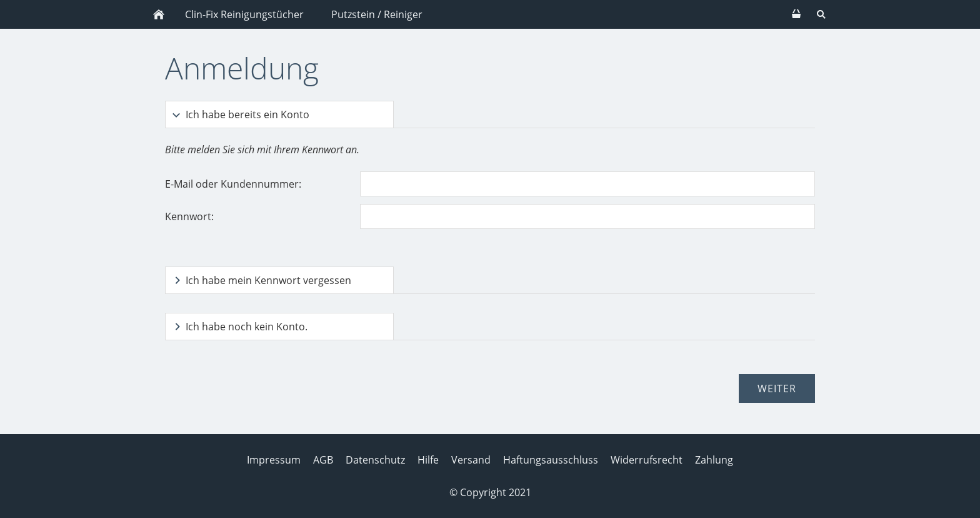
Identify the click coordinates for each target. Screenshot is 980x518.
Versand (471, 460)
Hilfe (428, 460)
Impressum (274, 460)
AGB (323, 460)
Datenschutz (375, 460)
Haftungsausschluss (551, 460)
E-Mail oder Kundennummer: (233, 184)
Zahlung (714, 460)
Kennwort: (189, 216)
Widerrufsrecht (647, 460)
